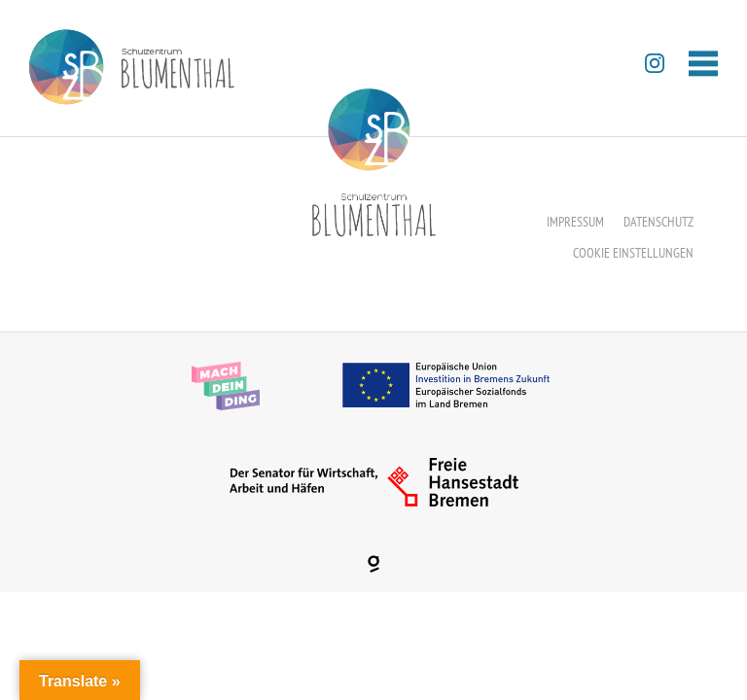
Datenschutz (658, 222)
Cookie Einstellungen (633, 253)
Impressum (575, 222)
